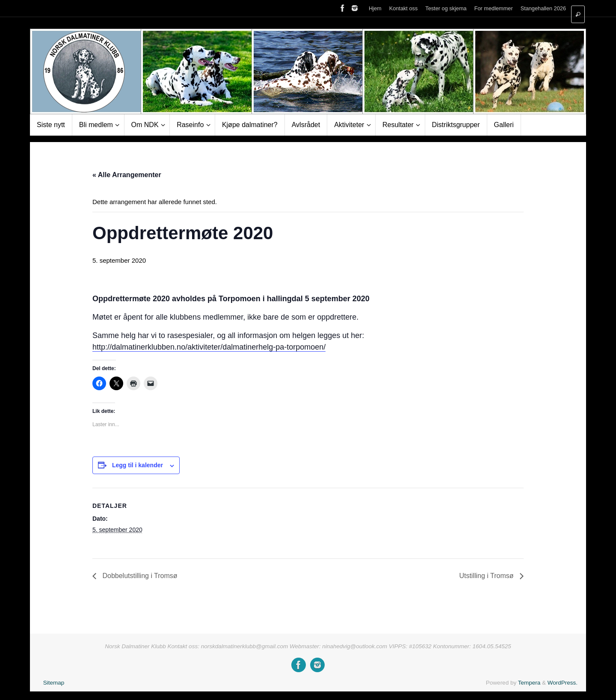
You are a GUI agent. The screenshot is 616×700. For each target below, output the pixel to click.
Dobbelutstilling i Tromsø (139, 576)
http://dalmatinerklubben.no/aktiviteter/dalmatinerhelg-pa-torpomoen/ (209, 347)
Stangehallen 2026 (543, 8)
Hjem (375, 8)
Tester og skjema (446, 8)
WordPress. (563, 683)
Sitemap (54, 683)
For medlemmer (494, 8)
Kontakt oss (404, 8)
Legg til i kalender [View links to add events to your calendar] (138, 465)
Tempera (529, 683)
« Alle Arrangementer (127, 175)
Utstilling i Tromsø (487, 576)
